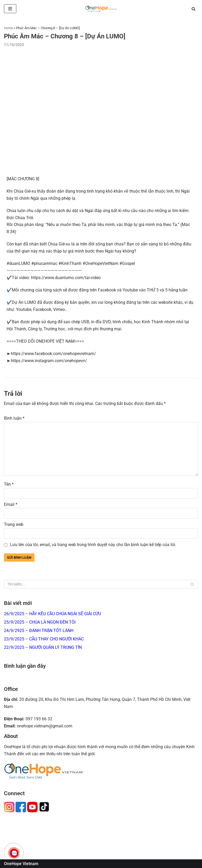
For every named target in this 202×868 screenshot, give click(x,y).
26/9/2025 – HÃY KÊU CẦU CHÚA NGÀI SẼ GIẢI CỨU (52, 614)
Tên (9, 484)
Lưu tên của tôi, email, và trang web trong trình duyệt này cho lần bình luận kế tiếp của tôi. (93, 545)
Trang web (14, 524)
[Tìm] (193, 9)
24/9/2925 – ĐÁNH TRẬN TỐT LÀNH (39, 631)
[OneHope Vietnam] (101, 9)
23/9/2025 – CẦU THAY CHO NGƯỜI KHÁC (44, 639)
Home (8, 28)
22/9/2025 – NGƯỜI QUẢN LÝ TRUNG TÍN (43, 647)
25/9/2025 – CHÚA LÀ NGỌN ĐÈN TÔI (40, 622)
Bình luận (14, 418)
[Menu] (10, 9)
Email (11, 504)
